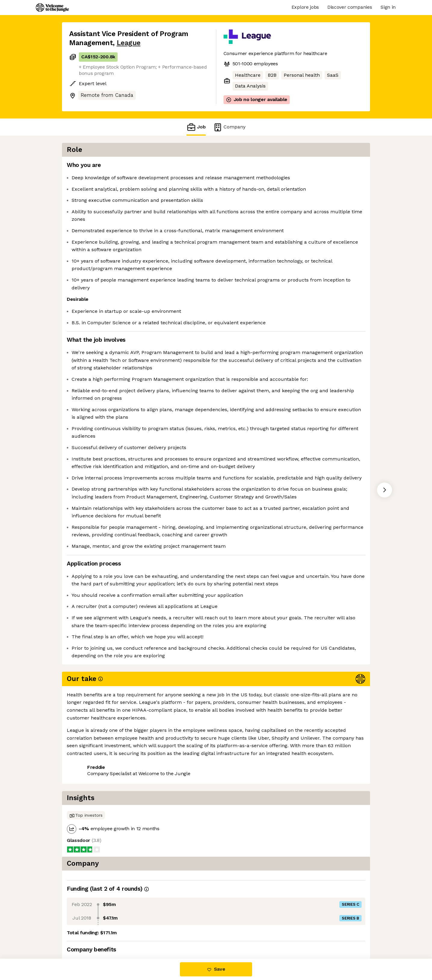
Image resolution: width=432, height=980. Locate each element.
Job (196, 127)
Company (229, 127)
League (129, 43)
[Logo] (52, 8)
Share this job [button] (86, 933)
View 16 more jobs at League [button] (145, 933)
